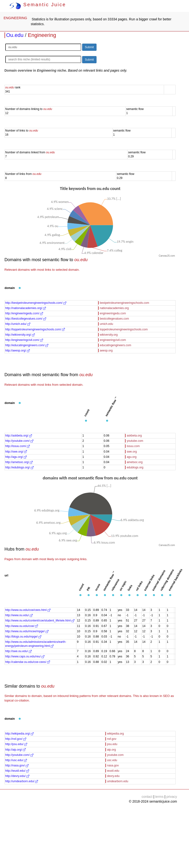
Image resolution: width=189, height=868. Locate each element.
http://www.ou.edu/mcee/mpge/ (27, 631)
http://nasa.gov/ (17, 765)
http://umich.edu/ (18, 324)
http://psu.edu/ (16, 744)
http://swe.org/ (16, 452)
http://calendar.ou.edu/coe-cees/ (28, 662)
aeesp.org (106, 351)
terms (159, 797)
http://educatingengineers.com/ (27, 345)
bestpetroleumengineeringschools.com (125, 303)
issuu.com (133, 446)
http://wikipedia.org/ (20, 734)
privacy (172, 797)
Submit (89, 47)
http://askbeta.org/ (19, 436)
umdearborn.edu (118, 781)
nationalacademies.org (114, 308)
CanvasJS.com (167, 256)
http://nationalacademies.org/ (26, 308)
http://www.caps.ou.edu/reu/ (25, 656)
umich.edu (107, 324)
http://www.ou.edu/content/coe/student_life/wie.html (40, 621)
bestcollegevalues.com (114, 319)
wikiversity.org (109, 335)
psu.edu (112, 744)
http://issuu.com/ (18, 446)
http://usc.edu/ (16, 760)
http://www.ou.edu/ (19, 615)
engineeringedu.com (113, 313)
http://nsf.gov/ (16, 739)
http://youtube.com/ (19, 441)
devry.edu (113, 776)
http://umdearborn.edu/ (22, 781)
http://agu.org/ (16, 457)
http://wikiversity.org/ (20, 335)
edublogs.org (135, 467)
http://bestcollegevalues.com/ (26, 319)
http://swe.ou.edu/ (18, 651)
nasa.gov (113, 765)
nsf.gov (112, 739)
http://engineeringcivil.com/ (24, 340)
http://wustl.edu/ (17, 771)
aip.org (112, 750)
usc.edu (112, 760)
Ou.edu (15, 35)
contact (147, 797)
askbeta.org (134, 436)
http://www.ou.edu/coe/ (22, 626)
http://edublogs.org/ (19, 467)
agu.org (132, 457)
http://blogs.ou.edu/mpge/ (23, 637)
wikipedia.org (116, 734)
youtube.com (135, 441)
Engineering (42, 35)
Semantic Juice (38, 5)
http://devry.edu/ (17, 776)
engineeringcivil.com (113, 340)
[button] (20, 288)
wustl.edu (113, 771)
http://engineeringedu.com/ (24, 313)
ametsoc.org (135, 462)
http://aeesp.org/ (18, 351)
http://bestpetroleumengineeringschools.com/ (36, 303)
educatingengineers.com (116, 345)
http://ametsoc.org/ (19, 462)
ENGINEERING (15, 18)
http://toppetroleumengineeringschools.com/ (35, 329)
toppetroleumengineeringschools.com (124, 329)
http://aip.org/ (15, 750)
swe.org (132, 452)
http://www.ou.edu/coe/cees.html (28, 610)
